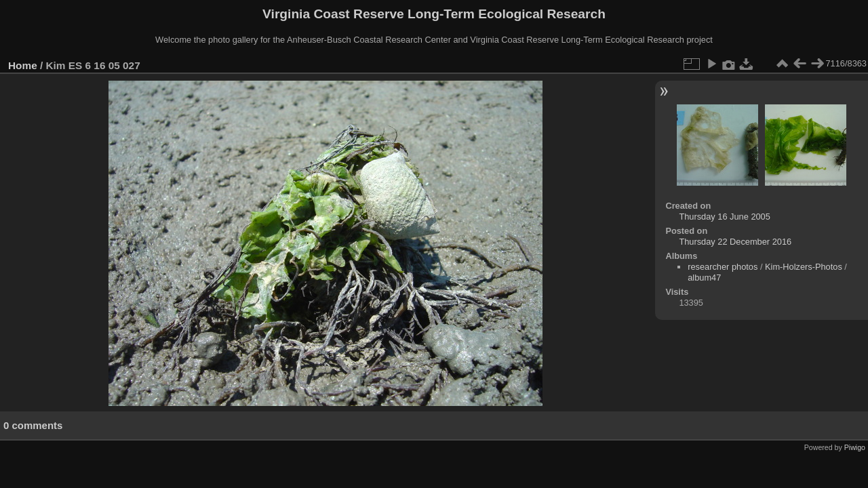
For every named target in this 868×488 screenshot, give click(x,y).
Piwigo (855, 447)
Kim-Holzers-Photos (804, 267)
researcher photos (723, 267)
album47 (704, 278)
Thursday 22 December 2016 (735, 242)
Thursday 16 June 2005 (724, 217)
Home (23, 65)
